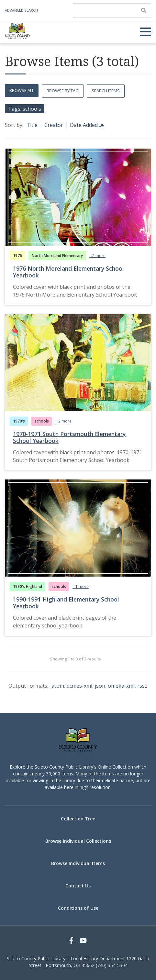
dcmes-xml (79, 686)
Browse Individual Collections (78, 841)
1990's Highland (28, 586)
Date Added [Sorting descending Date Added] (84, 125)
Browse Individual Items (78, 863)
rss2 (142, 686)
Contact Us (78, 886)
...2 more (97, 256)
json (100, 686)
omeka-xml (121, 686)
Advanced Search (21, 10)
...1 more (81, 586)
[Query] (112, 10)
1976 (17, 256)
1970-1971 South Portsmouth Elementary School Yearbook (69, 437)
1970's (19, 421)
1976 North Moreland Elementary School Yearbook (68, 272)
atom (58, 686)
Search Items (106, 91)
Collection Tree (78, 819)
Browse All (22, 90)
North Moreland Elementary (57, 256)
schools (42, 421)
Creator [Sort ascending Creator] (54, 125)
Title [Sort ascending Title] (32, 125)
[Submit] (144, 10)
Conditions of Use (78, 908)
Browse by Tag (63, 91)
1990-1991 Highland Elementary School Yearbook (66, 603)
